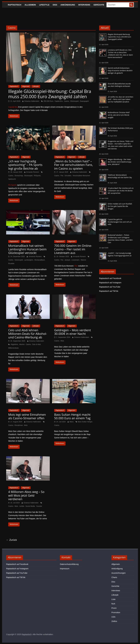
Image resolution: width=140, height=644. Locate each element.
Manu (72, 422)
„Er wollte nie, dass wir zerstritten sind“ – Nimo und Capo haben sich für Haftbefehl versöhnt (120, 99)
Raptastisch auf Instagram (110, 283)
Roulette (11, 264)
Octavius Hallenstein (32, 101)
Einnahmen (19, 425)
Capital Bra (59, 101)
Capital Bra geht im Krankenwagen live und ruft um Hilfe (120, 222)
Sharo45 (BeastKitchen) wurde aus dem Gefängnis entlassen (119, 85)
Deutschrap (19, 176)
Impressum (65, 569)
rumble (22, 506)
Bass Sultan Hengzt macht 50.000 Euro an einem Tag (72, 416)
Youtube (39, 506)
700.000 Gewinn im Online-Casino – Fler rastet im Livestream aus (73, 249)
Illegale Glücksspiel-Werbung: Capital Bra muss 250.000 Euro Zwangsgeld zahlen (50, 94)
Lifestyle (44, 5)
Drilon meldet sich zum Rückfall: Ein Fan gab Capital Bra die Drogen (120, 206)
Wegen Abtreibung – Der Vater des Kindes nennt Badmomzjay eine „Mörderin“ (119, 162)
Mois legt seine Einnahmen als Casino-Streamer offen (27, 416)
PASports (37, 176)
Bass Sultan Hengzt (85, 422)
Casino (66, 101)
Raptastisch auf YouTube (110, 287)
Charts (114, 577)
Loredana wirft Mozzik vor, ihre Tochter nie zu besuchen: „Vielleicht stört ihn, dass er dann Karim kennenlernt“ (120, 54)
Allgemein (30, 5)
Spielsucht (12, 179)
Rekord (83, 260)
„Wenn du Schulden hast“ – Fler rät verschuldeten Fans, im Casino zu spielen (73, 165)
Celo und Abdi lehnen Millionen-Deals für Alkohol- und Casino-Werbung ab (28, 334)
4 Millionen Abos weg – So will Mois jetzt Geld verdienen (26, 495)
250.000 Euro (48, 101)
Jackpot (67, 260)
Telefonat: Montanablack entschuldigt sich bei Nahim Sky (120, 176)
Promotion (116, 612)
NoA (113, 604)
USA (113, 617)
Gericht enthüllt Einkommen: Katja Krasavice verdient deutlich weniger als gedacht (120, 71)
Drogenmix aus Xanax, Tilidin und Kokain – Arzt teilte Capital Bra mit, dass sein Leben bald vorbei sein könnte (121, 145)
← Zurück (11, 540)
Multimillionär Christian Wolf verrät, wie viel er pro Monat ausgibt (119, 115)
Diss (55, 5)
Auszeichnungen (119, 573)
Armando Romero (33, 172)
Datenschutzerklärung (69, 564)
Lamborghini (29, 260)
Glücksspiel (74, 101)
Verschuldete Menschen (81, 176)
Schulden (68, 176)
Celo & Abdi (36, 344)
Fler (62, 176)
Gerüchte (99, 5)
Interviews (84, 5)
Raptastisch (15, 5)
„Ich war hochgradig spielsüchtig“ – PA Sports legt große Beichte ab (25, 165)
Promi (114, 608)
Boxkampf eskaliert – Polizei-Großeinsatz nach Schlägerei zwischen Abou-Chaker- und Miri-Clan (120, 239)
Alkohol (22, 344)
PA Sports (12, 185)
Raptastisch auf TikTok (109, 291)
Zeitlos (114, 621)
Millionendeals (13, 348)
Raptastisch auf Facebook (110, 278)
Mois (62, 341)
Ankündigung (68, 5)
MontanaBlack (40, 260)
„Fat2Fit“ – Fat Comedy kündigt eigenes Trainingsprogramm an (120, 254)
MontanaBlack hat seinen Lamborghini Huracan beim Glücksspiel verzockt (27, 249)
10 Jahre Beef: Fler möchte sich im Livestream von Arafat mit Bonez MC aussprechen (121, 191)
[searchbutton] (131, 5)
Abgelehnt (14, 344)
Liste (113, 599)
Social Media (30, 506)
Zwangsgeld (84, 101)
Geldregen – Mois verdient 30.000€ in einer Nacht (73, 332)
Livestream (75, 260)
